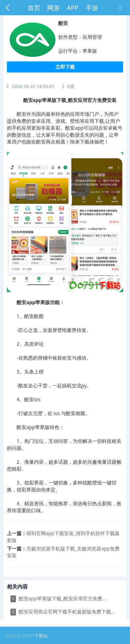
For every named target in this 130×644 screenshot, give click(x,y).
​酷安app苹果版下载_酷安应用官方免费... (58, 599)
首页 (34, 8)
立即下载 (65, 67)
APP (73, 8)
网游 (53, 8)
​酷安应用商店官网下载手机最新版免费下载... (63, 612)
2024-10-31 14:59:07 (33, 86)
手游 (92, 8)
